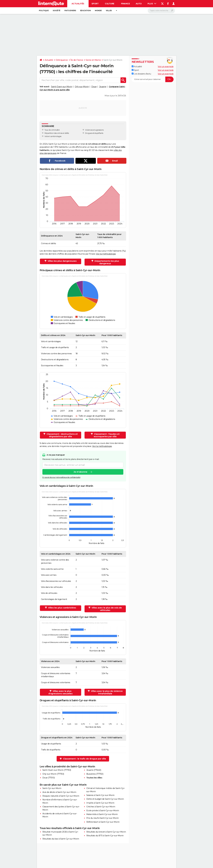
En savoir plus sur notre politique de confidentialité (61, 477)
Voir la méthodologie (106, 254)
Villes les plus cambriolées (62, 608)
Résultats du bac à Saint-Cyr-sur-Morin (61, 839)
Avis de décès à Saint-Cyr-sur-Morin (59, 792)
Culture (110, 4)
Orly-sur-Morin (82, 87)
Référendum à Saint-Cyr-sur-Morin (103, 822)
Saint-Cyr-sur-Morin (52, 788)
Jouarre (103, 87)
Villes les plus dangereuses (62, 261)
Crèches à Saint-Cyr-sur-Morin (101, 807)
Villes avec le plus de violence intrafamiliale (106, 692)
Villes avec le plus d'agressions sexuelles (60, 692)
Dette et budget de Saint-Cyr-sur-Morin (105, 799)
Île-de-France (77, 60)
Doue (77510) (49, 778)
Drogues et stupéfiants (94, 133)
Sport (95, 4)
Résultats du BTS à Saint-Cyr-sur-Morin (105, 836)
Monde (98, 11)
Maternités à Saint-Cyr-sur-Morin (102, 814)
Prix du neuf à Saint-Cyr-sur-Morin (103, 818)
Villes (109, 11)
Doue (94, 87)
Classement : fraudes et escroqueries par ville (106, 435)
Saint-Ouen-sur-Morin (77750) (57, 770)
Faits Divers (70, 11)
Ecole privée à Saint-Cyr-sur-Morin (103, 811)
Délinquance (62, 60)
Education (86, 11)
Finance (125, 4)
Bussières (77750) (95, 774)
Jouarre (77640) (94, 770)
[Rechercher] (161, 11)
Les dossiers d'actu (141, 74)
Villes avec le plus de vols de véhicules (106, 609)
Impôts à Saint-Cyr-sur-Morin (100, 803)
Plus (152, 4)
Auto (139, 4)
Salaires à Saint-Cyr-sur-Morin (100, 795)
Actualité (49, 60)
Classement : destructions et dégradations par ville (62, 435)
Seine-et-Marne (93, 60)
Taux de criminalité (52, 130)
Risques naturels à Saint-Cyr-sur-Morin (61, 796)
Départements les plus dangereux (106, 262)
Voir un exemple (166, 67)
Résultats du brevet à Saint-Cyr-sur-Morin (106, 832)
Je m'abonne (80, 472)
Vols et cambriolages (53, 136)
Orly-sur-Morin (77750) (53, 774)
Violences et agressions (94, 130)
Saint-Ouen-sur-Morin (62, 87)
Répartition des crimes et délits (57, 133)
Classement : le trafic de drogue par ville (85, 759)
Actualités (78, 4)
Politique (44, 11)
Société (56, 11)
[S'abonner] (153, 79)
